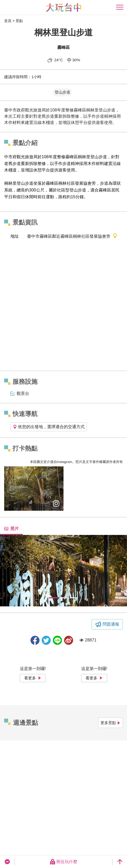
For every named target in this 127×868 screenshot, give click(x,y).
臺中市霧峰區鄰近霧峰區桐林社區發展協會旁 (72, 237)
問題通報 (111, 624)
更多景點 (110, 723)
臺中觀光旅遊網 (64, 7)
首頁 (8, 21)
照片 (11, 529)
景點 (19, 21)
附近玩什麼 (63, 862)
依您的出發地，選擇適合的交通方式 (49, 427)
